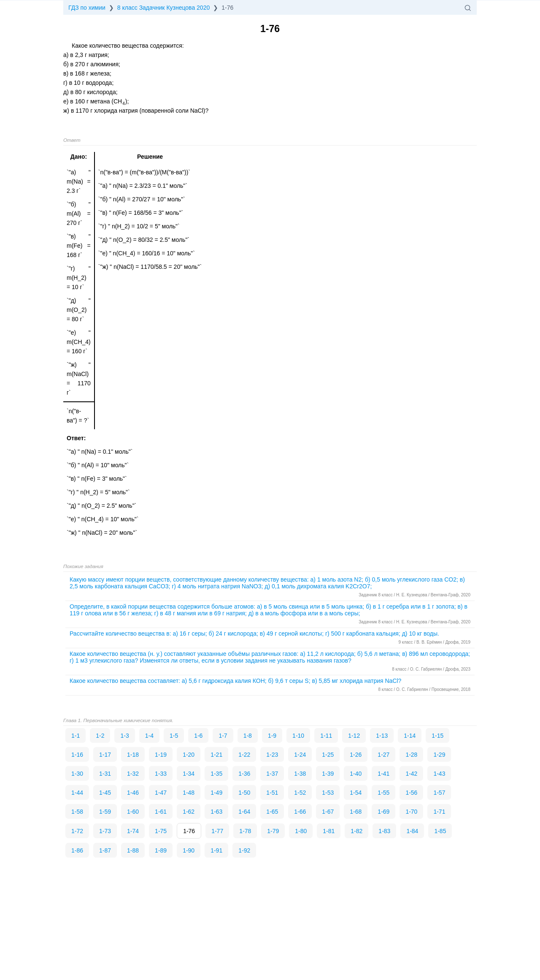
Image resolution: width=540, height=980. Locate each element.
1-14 (410, 736)
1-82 (356, 831)
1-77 (217, 831)
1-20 (189, 755)
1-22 (244, 755)
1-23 (272, 755)
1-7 (223, 736)
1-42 (411, 774)
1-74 (133, 831)
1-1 (76, 736)
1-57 (439, 793)
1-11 (326, 736)
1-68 (356, 812)
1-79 (273, 831)
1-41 (383, 774)
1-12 (354, 736)
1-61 (161, 812)
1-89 (161, 850)
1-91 (216, 850)
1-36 (244, 774)
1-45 (105, 793)
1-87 (105, 850)
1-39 (328, 774)
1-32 (133, 774)
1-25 (328, 755)
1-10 (298, 736)
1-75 (161, 831)
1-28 (411, 755)
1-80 (301, 831)
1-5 (174, 736)
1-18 (133, 755)
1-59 (105, 812)
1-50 (244, 793)
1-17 (105, 755)
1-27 (383, 755)
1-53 (328, 793)
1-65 (272, 812)
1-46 (133, 793)
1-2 (100, 736)
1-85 (440, 831)
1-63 (216, 812)
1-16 (77, 755)
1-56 (411, 793)
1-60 (133, 812)
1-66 (300, 812)
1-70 (411, 812)
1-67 (328, 812)
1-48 (189, 793)
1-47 (161, 793)
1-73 (105, 831)
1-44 (77, 793)
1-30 (77, 774)
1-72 (77, 831)
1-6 (198, 736)
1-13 (382, 736)
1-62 (189, 812)
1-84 (412, 831)
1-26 (356, 755)
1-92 (244, 850)
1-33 (161, 774)
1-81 (329, 831)
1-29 (439, 755)
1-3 (124, 736)
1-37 (272, 774)
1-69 (383, 812)
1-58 (77, 812)
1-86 (77, 850)
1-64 (244, 812)
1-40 (356, 774)
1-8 (248, 736)
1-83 (384, 831)
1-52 (300, 793)
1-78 (245, 831)
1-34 (189, 774)
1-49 (216, 793)
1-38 (300, 774)
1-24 (300, 755)
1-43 (439, 774)
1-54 (356, 793)
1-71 (439, 812)
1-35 (216, 774)
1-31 (105, 774)
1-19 (161, 755)
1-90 (189, 850)
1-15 (437, 736)
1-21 (216, 755)
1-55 (383, 793)
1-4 (149, 736)
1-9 (272, 736)
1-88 (133, 850)
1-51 (272, 793)
